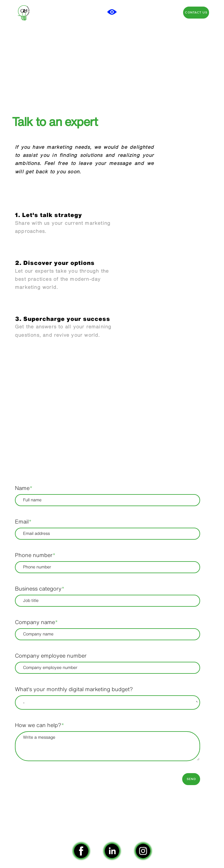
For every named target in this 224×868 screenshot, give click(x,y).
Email (23, 521)
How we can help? (40, 725)
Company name (36, 622)
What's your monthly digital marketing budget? (74, 689)
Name (24, 488)
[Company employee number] (108, 668)
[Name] (108, 500)
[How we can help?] (108, 746)
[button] (112, 12)
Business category (40, 588)
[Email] (108, 534)
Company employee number (51, 655)
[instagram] (143, 851)
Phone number (35, 555)
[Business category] (108, 601)
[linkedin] (112, 851)
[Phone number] (108, 567)
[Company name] (108, 634)
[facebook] (81, 851)
